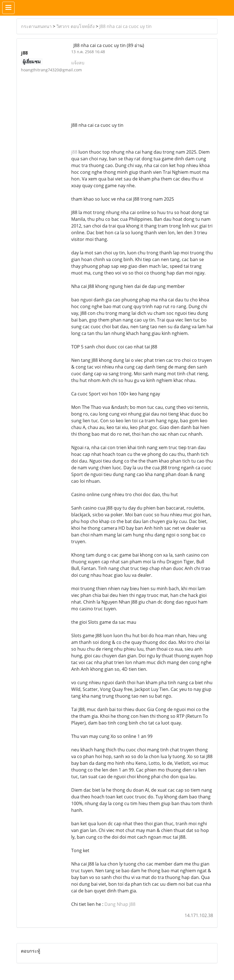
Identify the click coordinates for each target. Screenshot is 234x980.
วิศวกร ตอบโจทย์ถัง (76, 26)
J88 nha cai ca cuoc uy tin (126, 26)
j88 (74, 152)
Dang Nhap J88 (120, 904)
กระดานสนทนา (36, 26)
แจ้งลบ (78, 63)
